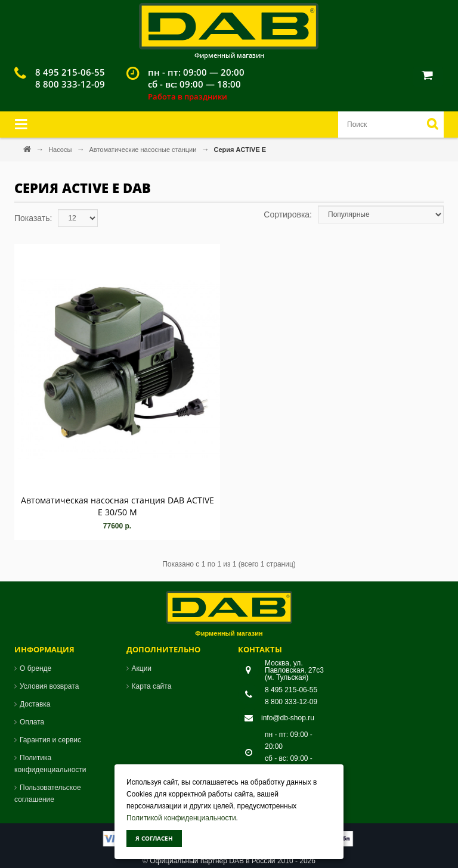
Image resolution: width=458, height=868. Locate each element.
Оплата (32, 722)
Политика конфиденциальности (50, 764)
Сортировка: (288, 214)
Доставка (35, 704)
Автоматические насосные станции (143, 150)
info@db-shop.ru (288, 718)
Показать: (33, 218)
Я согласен (154, 838)
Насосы (61, 150)
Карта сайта (152, 686)
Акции (142, 668)
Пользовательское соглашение (48, 794)
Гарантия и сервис (50, 740)
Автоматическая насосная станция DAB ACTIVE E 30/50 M (117, 506)
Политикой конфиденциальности (181, 818)
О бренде (35, 668)
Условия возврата (49, 686)
